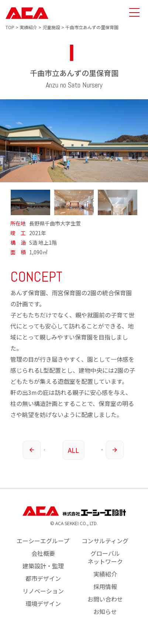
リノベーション (43, 591)
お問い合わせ (105, 599)
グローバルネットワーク (105, 557)
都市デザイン (43, 578)
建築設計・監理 (43, 566)
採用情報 (105, 586)
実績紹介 (105, 574)
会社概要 (43, 553)
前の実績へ (34, 450)
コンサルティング (105, 541)
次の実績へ (113, 450)
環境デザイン (43, 603)
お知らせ (105, 612)
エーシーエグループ (43, 541)
